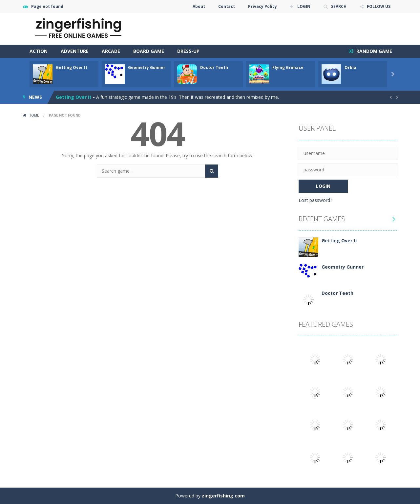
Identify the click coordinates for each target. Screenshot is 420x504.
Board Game (149, 51)
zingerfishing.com (223, 496)
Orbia (350, 67)
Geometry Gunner (147, 67)
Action (39, 51)
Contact (227, 6)
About (199, 6)
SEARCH (339, 6)
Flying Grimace (288, 67)
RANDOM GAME (374, 51)
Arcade (111, 51)
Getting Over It (72, 67)
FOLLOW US (379, 6)
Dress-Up (188, 51)
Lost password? (315, 200)
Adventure (75, 51)
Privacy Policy (262, 6)
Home (34, 115)
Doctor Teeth (214, 67)
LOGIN (304, 6)
